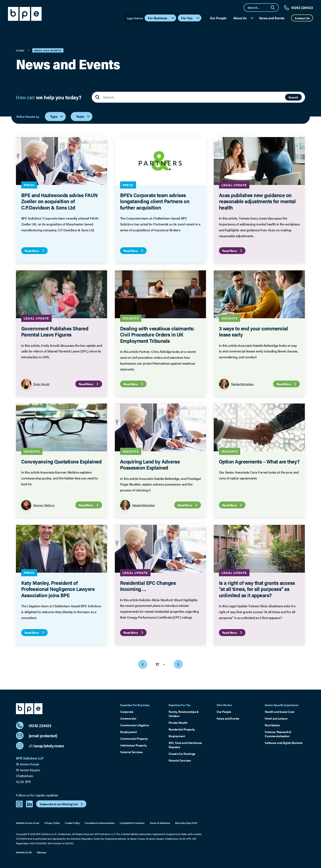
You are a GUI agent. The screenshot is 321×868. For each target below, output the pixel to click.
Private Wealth (178, 723)
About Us (244, 18)
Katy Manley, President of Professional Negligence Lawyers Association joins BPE (58, 589)
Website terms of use (28, 823)
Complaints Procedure (132, 823)
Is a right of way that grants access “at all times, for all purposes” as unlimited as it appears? (257, 589)
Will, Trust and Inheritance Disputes (185, 745)
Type (57, 116)
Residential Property (182, 729)
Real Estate (272, 725)
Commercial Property (134, 738)
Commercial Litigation (135, 725)
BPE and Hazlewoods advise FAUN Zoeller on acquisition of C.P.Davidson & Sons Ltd (59, 201)
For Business (161, 18)
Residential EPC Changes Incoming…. (148, 585)
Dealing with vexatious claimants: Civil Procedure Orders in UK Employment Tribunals (157, 334)
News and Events (272, 18)
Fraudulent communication (100, 823)
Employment (128, 732)
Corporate (127, 712)
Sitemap (41, 852)
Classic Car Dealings (182, 754)
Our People (218, 18)
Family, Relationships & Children (184, 714)
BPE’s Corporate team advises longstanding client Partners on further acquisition (155, 201)
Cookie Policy (72, 823)
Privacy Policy (52, 823)
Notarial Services (131, 752)
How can (49, 97)
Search (293, 97)
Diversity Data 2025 (186, 823)
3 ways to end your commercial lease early (254, 331)
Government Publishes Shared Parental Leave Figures (55, 331)
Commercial (128, 718)
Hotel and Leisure (276, 718)
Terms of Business (160, 823)
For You (191, 18)
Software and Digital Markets (284, 743)
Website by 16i (24, 852)
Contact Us (302, 18)
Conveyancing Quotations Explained (61, 461)
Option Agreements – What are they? (259, 461)
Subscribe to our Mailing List (62, 804)
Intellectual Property (133, 745)
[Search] (274, 8)
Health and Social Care (280, 712)
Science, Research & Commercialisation (278, 734)
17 (161, 664)
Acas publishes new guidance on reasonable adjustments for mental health (257, 201)
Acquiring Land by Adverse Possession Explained (150, 464)
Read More (35, 251)
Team (83, 116)
